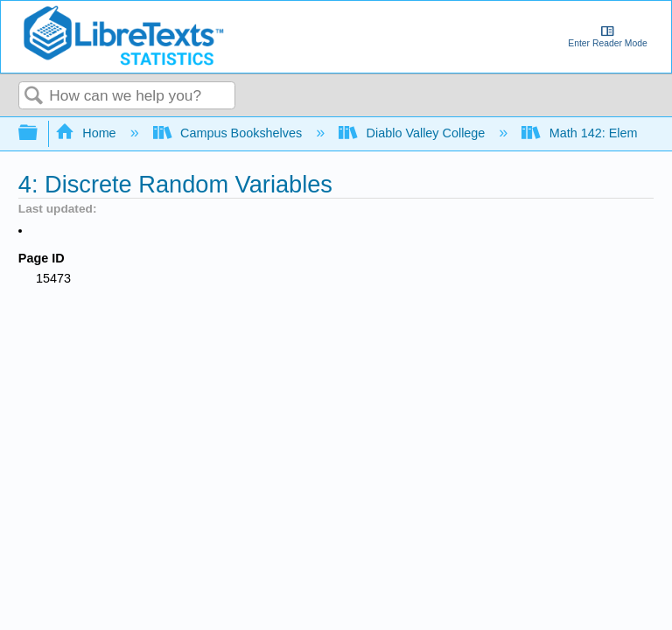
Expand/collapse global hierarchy (39, 133)
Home (87, 133)
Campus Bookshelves (230, 133)
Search (34, 97)
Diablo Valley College (413, 133)
